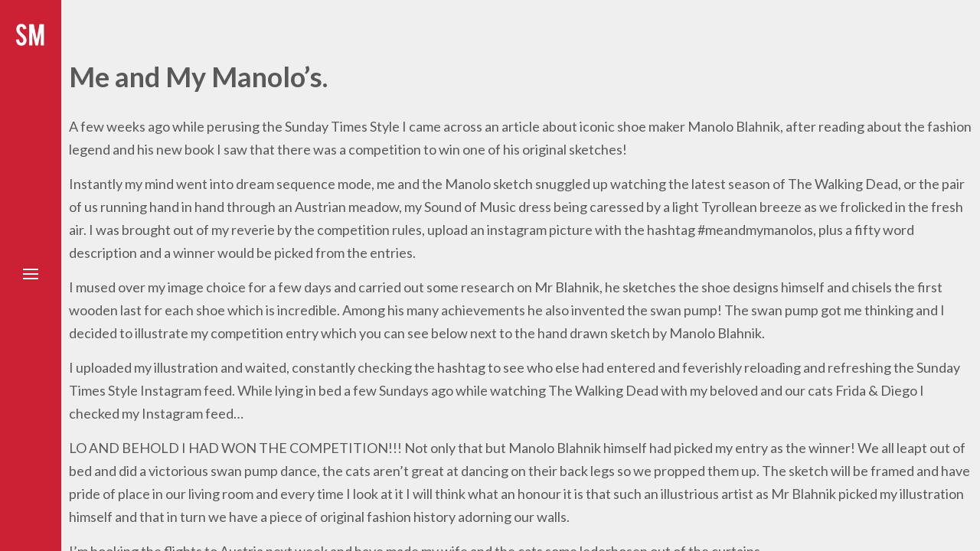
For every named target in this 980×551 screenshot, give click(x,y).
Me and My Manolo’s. (198, 77)
